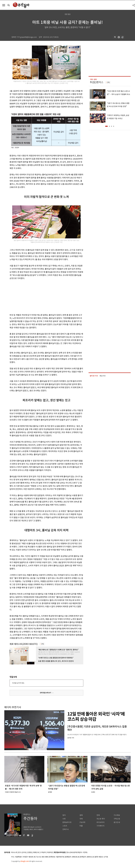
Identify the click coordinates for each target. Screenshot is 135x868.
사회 (64, 819)
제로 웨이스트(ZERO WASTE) (24, 644)
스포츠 (65, 826)
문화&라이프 (67, 822)
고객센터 (43, 853)
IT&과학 (82, 822)
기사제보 (117, 815)
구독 (42, 644)
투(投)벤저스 (97, 82)
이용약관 (50, 853)
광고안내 (117, 822)
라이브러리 (101, 822)
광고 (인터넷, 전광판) (25, 853)
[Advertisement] (41, 296)
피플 (81, 826)
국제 (81, 819)
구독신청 (117, 819)
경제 (81, 815)
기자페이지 (101, 826)
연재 (98, 815)
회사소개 (14, 853)
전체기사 (66, 829)
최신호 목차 (101, 819)
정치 (64, 815)
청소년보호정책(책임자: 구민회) (77, 853)
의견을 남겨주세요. (18, 683)
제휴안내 (36, 853)
